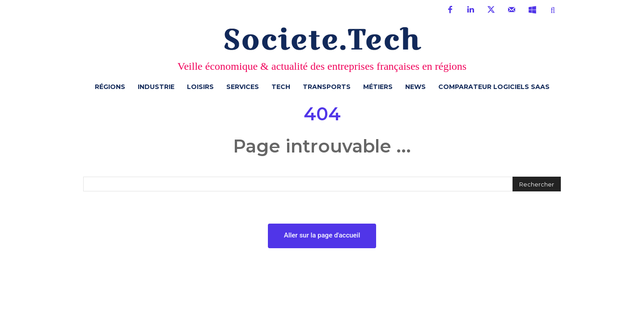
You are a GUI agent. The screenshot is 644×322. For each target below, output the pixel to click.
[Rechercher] (537, 184)
